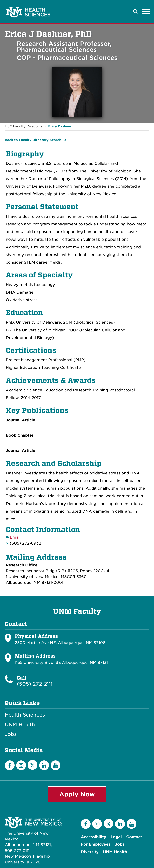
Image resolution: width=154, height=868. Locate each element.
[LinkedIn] (44, 765)
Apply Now (77, 794)
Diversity (90, 852)
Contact (134, 837)
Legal (116, 837)
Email (15, 537)
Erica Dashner (60, 126)
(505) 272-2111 (35, 684)
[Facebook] (10, 765)
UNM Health (20, 725)
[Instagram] (21, 765)
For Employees (96, 844)
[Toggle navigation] (146, 11)
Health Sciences (25, 715)
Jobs (11, 734)
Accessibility (94, 837)
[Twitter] (33, 765)
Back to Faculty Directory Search (33, 140)
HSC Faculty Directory (24, 126)
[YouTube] (55, 765)
